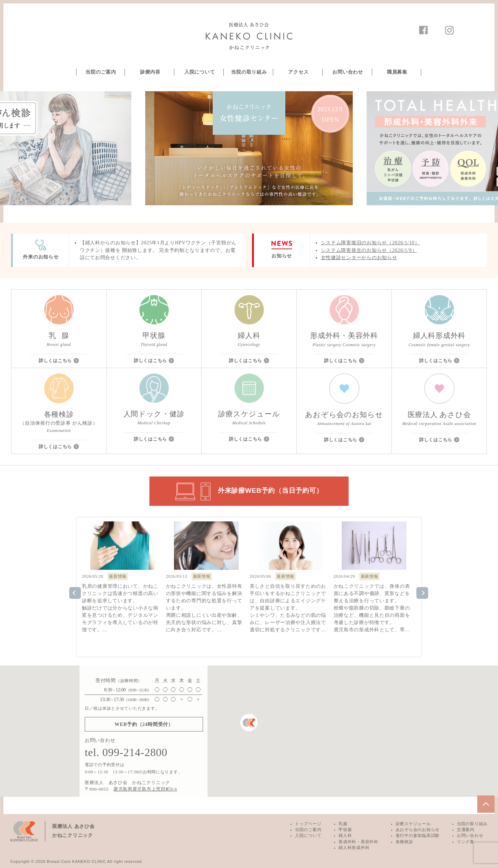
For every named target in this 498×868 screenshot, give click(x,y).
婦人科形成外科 (354, 848)
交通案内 (466, 830)
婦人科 (345, 836)
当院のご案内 (101, 72)
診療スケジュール (413, 824)
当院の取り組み (249, 72)
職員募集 (397, 72)
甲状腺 (345, 830)
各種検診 (404, 842)
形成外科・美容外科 (358, 842)
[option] (249, 148)
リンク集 (466, 842)
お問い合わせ (348, 72)
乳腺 (343, 824)
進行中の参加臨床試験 (418, 836)
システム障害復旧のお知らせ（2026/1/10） (370, 243)
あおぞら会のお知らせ (418, 830)
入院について (200, 72)
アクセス (298, 72)
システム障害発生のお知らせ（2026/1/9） (369, 250)
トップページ (308, 824)
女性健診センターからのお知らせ (359, 257)
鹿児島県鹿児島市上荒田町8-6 (145, 789)
